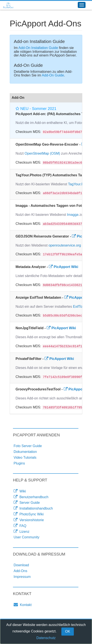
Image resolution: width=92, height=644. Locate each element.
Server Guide (27, 502)
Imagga (73, 215)
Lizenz (21, 531)
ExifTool (79, 307)
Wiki (20, 491)
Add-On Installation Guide (38, 48)
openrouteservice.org (65, 245)
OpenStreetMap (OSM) (42, 153)
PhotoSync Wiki (29, 514)
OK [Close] (67, 631)
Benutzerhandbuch (31, 497)
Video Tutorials (25, 457)
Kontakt (23, 604)
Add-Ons (20, 571)
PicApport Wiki (63, 267)
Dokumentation (25, 452)
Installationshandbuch (33, 508)
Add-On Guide (53, 75)
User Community (26, 537)
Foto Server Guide (28, 446)
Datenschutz (46, 638)
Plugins (19, 463)
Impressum (22, 577)
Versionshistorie (29, 520)
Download (21, 565)
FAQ (20, 526)
